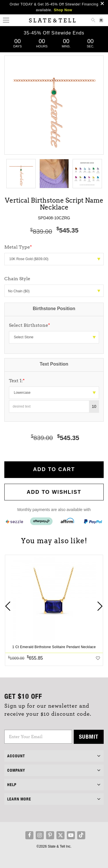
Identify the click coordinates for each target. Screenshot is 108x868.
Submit (89, 737)
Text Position (54, 364)
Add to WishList (54, 492)
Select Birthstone (30, 325)
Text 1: (17, 381)
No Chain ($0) (54, 291)
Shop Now (63, 10)
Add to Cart (54, 469)
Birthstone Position (54, 309)
